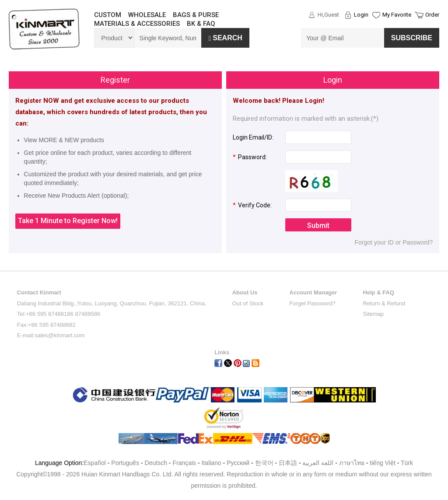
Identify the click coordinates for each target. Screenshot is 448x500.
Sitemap (373, 314)
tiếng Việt (383, 463)
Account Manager (313, 292)
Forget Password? (312, 303)
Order (432, 15)
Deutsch (156, 463)
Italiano (212, 463)
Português (125, 463)
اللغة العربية (319, 463)
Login (361, 15)
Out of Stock (248, 303)
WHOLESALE (147, 15)
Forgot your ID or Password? (394, 242)
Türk (407, 463)
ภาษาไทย (352, 463)
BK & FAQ (201, 24)
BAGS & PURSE (196, 15)
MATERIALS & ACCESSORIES (137, 24)
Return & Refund (384, 303)
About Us (245, 292)
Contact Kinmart (39, 292)
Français (184, 463)
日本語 (288, 463)
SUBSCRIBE (412, 38)
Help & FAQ (378, 292)
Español (95, 463)
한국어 (264, 463)
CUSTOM (108, 15)
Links (222, 352)
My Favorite (397, 15)
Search (225, 38)
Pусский (238, 463)
